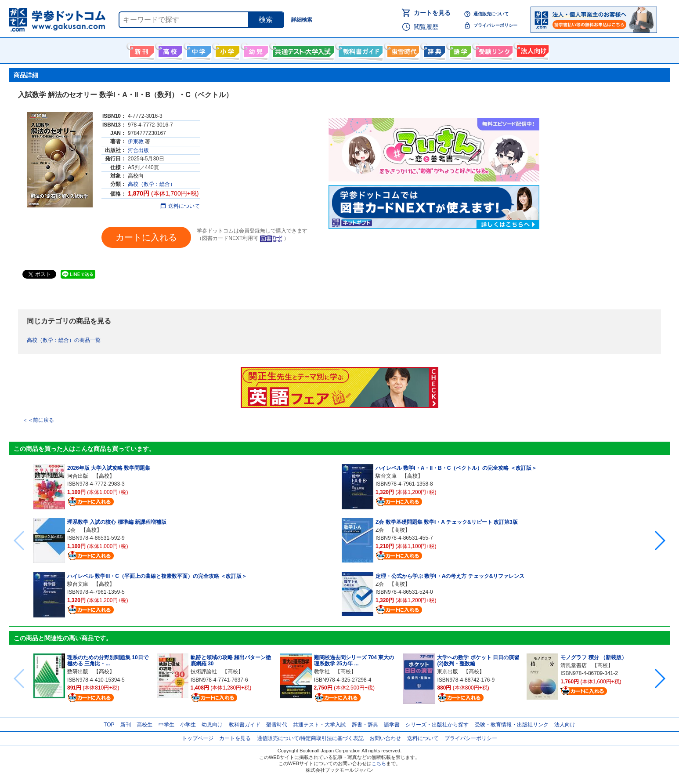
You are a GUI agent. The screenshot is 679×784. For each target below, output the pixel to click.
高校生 (144, 725)
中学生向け (198, 50)
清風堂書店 (574, 665)
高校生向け (169, 50)
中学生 (166, 725)
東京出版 (448, 671)
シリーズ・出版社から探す (437, 725)
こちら (379, 763)
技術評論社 (204, 671)
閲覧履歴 (426, 27)
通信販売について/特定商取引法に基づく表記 (310, 738)
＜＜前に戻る (38, 420)
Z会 (71, 530)
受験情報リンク (493, 50)
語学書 (459, 50)
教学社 (322, 671)
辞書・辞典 (365, 725)
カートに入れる (146, 237)
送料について (180, 206)
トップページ (198, 738)
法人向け (532, 50)
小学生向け (226, 50)
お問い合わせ (385, 738)
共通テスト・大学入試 (302, 50)
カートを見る (432, 13)
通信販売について (491, 14)
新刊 (126, 725)
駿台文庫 (78, 584)
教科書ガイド (359, 50)
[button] (659, 541)
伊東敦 (136, 142)
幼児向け (255, 50)
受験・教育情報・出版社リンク (512, 725)
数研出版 (78, 671)
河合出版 (138, 150)
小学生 (188, 725)
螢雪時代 (402, 50)
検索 (266, 20)
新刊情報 (141, 50)
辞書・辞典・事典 (433, 50)
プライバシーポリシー (495, 25)
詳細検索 (302, 20)
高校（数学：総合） (152, 184)
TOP (109, 725)
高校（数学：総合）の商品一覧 (64, 340)
